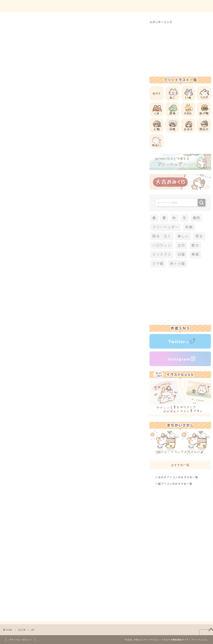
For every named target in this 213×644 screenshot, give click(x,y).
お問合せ (173, 6)
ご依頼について (196, 6)
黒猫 (195, 254)
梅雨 (197, 218)
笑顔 (189, 227)
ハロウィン (162, 245)
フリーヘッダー (166, 227)
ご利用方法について (147, 6)
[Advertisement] (180, 48)
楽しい (183, 236)
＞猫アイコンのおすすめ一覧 (174, 484)
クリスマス (162, 254)
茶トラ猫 (178, 264)
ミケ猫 (158, 264)
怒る (199, 236)
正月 (182, 245)
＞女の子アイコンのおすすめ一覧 (177, 477)
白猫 (182, 254)
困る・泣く (162, 236)
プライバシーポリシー (20, 640)
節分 (195, 245)
